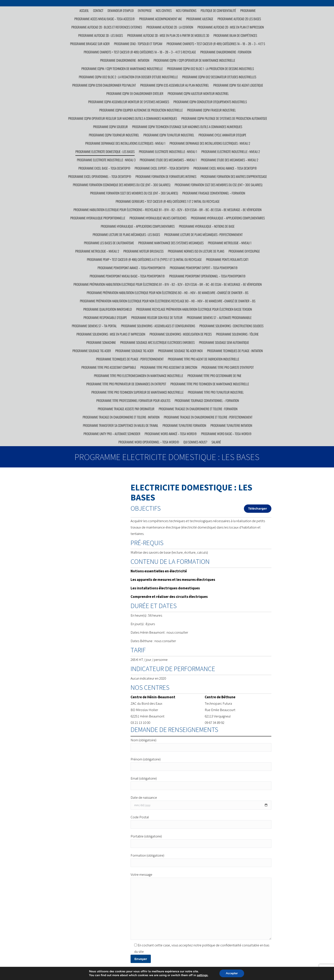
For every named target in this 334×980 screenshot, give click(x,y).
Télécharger (258, 509)
